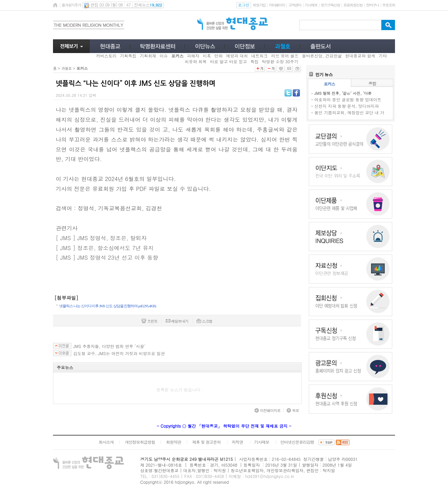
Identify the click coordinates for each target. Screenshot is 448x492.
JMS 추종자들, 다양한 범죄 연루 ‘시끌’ (109, 346)
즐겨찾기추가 (71, 5)
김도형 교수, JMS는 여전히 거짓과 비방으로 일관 (119, 353)
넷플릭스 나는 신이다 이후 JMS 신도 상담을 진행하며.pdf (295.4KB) (108, 306)
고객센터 (295, 5)
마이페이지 (277, 5)
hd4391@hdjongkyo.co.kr (270, 476)
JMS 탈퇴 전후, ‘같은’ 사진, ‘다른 (343, 93)
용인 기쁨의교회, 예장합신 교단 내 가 (349, 112)
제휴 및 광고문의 (206, 442)
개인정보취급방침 (140, 442)
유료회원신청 (353, 5)
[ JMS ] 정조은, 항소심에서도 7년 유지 (105, 248)
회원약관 (173, 442)
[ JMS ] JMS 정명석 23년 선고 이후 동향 (107, 257)
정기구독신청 (330, 5)
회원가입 (259, 5)
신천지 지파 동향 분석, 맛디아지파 (347, 106)
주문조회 (389, 5)
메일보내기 (177, 321)
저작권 (238, 442)
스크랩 (205, 321)
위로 (293, 410)
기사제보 (311, 5)
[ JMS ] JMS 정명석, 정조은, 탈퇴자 (101, 238)
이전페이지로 (267, 410)
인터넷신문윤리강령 (297, 442)
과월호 (66, 68)
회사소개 (106, 442)
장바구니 (372, 5)
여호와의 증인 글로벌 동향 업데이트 (348, 99)
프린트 (149, 321)
